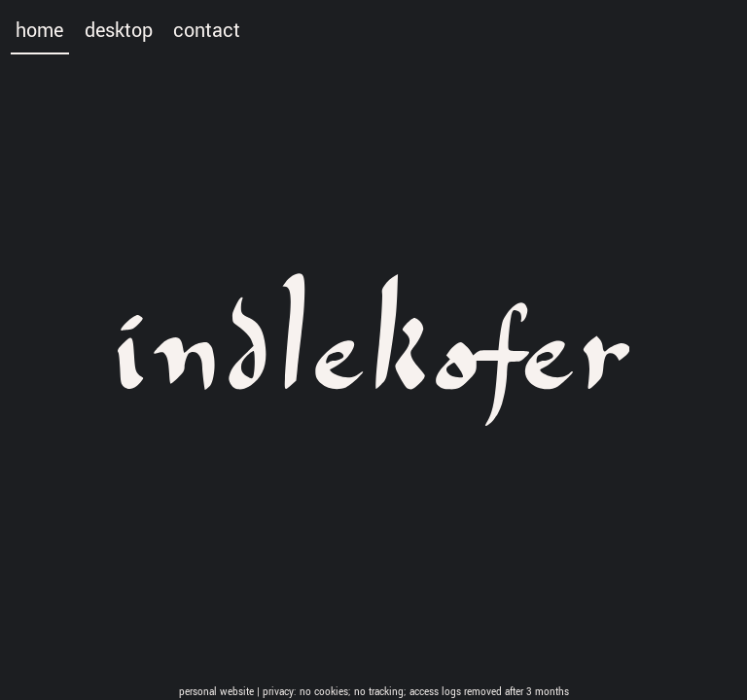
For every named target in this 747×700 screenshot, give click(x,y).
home (39, 31)
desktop (119, 31)
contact (207, 31)
